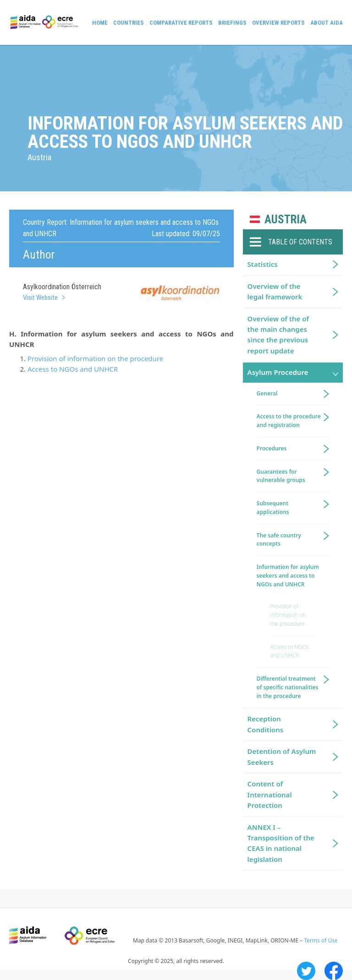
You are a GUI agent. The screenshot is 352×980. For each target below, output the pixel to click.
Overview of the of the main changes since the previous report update (278, 335)
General (267, 393)
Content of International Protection (270, 794)
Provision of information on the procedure (95, 358)
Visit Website (40, 298)
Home (100, 23)
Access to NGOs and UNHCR (73, 369)
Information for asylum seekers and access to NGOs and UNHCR (288, 576)
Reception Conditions (266, 724)
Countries (129, 23)
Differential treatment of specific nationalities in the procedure (288, 687)
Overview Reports (278, 23)
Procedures (272, 448)
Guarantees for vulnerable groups (281, 476)
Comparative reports (181, 23)
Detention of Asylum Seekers (282, 756)
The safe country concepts (279, 540)
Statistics (263, 264)
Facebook (334, 971)
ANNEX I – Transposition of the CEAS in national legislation (281, 843)
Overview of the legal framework (275, 291)
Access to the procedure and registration (289, 421)
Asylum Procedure (278, 372)
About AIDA (327, 23)
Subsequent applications (273, 508)
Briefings (232, 23)
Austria (286, 219)
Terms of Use (321, 940)
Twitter (306, 971)
